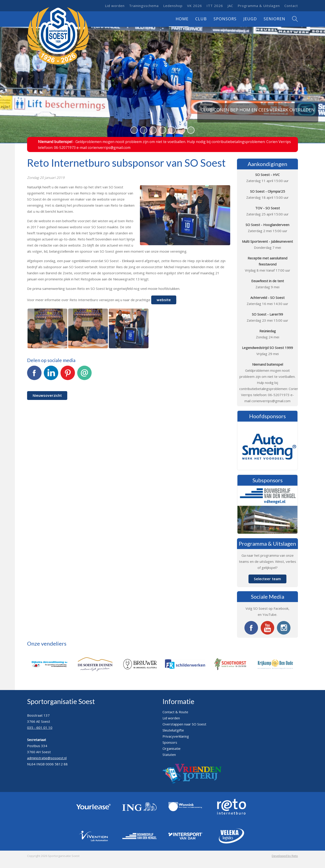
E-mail (84, 375)
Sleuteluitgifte (173, 730)
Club (201, 19)
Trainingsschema (144, 6)
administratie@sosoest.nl (47, 758)
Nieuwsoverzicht (47, 395)
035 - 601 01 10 (40, 727)
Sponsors (225, 19)
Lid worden (115, 6)
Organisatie (172, 748)
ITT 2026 (215, 6)
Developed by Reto (285, 856)
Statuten (169, 755)
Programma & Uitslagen (259, 6)
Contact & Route (175, 712)
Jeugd (250, 19)
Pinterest (68, 375)
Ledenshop (173, 6)
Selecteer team (267, 579)
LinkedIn (51, 375)
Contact (291, 6)
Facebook (34, 375)
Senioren (274, 19)
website (164, 300)
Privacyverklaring (176, 736)
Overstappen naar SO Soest (184, 724)
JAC (230, 6)
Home (182, 19)
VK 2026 (195, 6)
